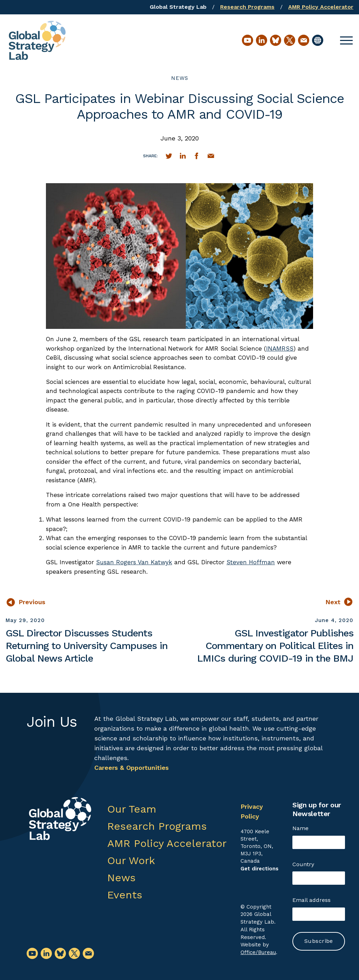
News (180, 78)
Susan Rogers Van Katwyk (134, 562)
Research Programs (247, 7)
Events (125, 895)
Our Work (131, 860)
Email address (311, 900)
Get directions (259, 869)
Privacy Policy (252, 811)
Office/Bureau (258, 952)
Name (300, 828)
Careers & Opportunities (131, 768)
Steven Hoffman (251, 562)
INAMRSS (280, 348)
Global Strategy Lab (178, 7)
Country (303, 864)
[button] (346, 40)
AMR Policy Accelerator (321, 7)
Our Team (132, 809)
